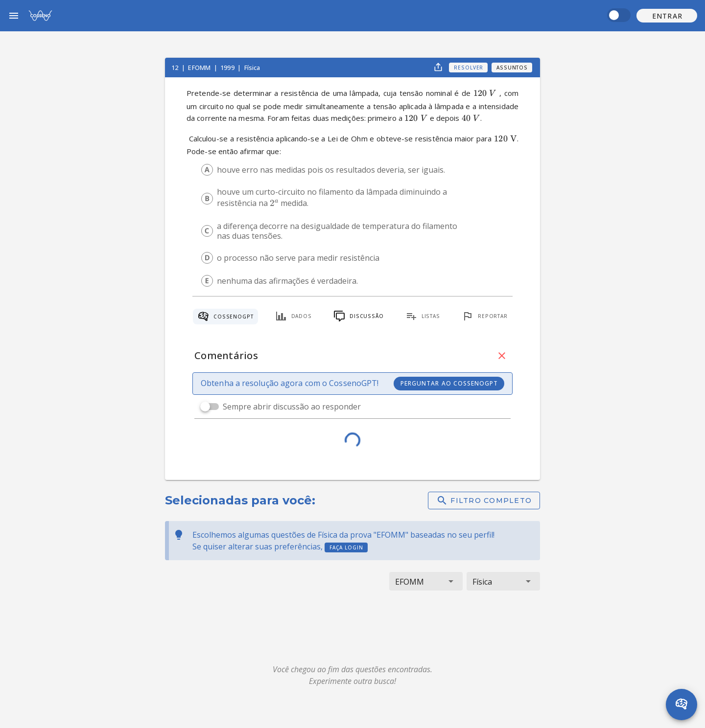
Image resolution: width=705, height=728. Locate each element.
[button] (667, 16)
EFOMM (200, 68)
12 (176, 68)
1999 (228, 68)
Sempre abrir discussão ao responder (292, 407)
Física (252, 68)
